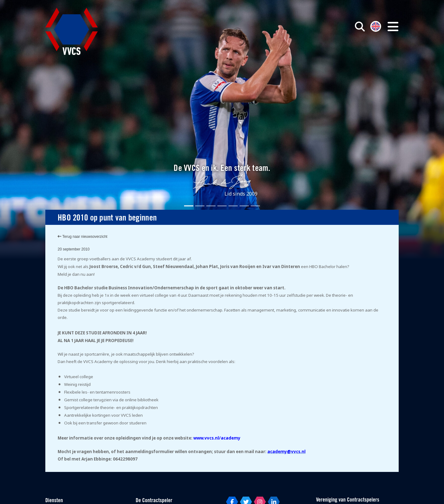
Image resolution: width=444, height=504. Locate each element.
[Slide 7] (255, 206)
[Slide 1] (189, 206)
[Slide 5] (233, 206)
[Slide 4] (222, 206)
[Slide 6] (244, 206)
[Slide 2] (200, 206)
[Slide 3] (211, 206)
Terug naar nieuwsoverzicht (82, 237)
